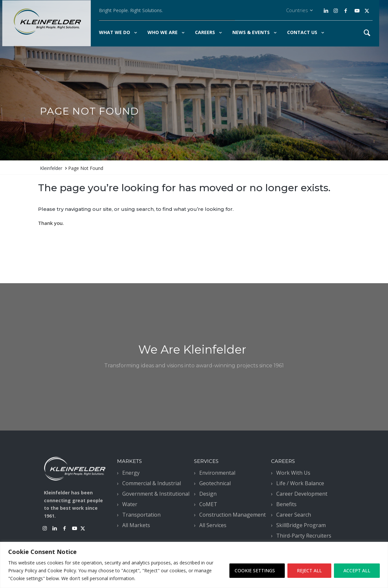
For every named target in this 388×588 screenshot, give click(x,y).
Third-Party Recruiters (304, 536)
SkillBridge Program (301, 525)
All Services (213, 525)
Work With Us (293, 473)
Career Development (302, 494)
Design (208, 494)
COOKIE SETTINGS (255, 570)
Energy (131, 473)
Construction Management (233, 515)
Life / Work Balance (300, 483)
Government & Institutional (156, 494)
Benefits (286, 504)
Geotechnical (215, 483)
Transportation (141, 515)
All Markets (136, 525)
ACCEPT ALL (357, 570)
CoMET (208, 504)
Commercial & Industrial (152, 483)
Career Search (294, 515)
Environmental (217, 473)
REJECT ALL (309, 570)
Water (130, 504)
